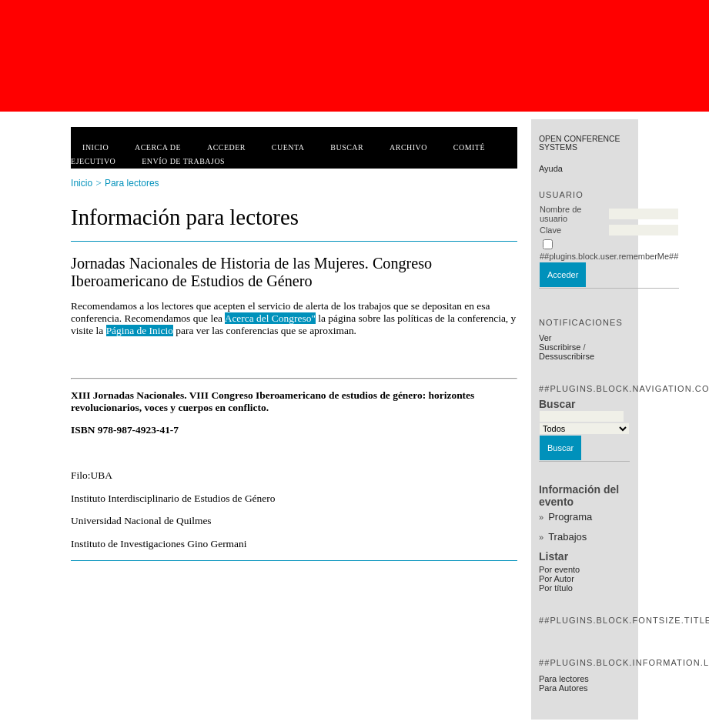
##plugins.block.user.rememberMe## (609, 256)
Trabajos (567, 537)
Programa (570, 517)
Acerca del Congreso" (270, 318)
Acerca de (158, 147)
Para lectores (564, 679)
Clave (550, 230)
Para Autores (564, 688)
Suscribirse (560, 347)
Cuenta (288, 147)
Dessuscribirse (567, 356)
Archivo (408, 147)
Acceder (226, 147)
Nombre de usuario (560, 214)
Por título (556, 588)
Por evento (559, 569)
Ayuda (551, 169)
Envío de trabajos (183, 161)
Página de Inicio (140, 331)
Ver (545, 338)
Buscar (347, 147)
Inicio (95, 147)
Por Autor (557, 579)
